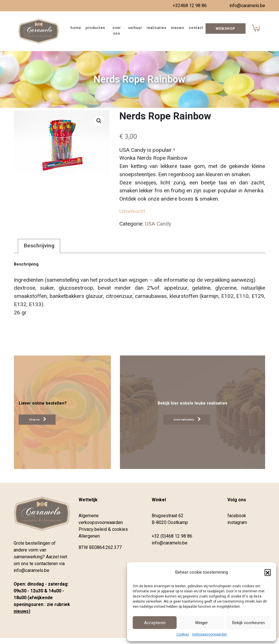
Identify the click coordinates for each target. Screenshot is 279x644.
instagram (237, 522)
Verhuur (135, 28)
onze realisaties (187, 419)
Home (76, 28)
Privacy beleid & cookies (103, 529)
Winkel (21, 102)
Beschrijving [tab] (39, 246)
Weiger (201, 623)
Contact (196, 28)
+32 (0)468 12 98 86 (172, 536)
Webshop (226, 29)
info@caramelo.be (247, 6)
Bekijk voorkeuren (249, 623)
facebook (237, 516)
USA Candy (42, 102)
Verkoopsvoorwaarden (210, 634)
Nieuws (178, 28)
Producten (95, 28)
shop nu (37, 419)
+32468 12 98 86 (190, 6)
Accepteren (155, 623)
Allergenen (89, 536)
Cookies (183, 634)
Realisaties (157, 28)
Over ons (117, 30)
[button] (268, 572)
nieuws (21, 611)
